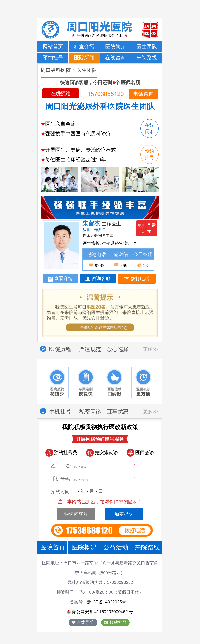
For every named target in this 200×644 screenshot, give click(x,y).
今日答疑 (143, 254)
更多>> (151, 349)
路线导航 (83, 622)
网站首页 (53, 47)
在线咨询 (115, 58)
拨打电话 (137, 279)
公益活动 (116, 547)
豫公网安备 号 (100, 612)
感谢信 (121, 254)
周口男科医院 (56, 70)
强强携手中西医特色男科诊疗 (78, 134)
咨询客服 (98, 279)
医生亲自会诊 (60, 124)
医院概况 (84, 547)
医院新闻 (84, 58)
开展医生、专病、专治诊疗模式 (81, 150)
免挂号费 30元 (147, 228)
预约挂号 (53, 58)
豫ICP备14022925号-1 (109, 602)
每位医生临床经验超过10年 (76, 160)
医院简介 (115, 47)
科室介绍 (84, 47)
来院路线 (147, 58)
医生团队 (147, 47)
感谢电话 (97, 254)
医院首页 (53, 547)
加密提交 (124, 514)
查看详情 (60, 279)
